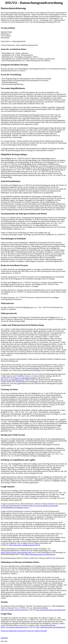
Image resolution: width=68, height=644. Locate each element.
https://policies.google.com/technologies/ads (16, 552)
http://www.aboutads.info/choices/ (26, 378)
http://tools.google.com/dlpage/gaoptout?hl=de (25, 545)
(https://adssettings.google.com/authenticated (40, 554)
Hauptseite (4, 638)
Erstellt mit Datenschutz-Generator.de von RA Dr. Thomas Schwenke (24, 631)
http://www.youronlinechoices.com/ (13, 380)
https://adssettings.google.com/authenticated (51, 610)
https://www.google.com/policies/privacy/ (15, 610)
